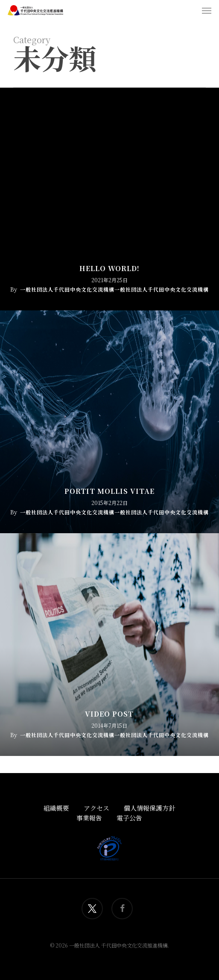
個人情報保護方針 (149, 808)
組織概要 (56, 808)
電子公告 (129, 818)
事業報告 (89, 818)
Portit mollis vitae (109, 491)
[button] (207, 10)
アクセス (96, 808)
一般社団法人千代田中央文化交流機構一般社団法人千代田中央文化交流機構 (114, 289)
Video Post (109, 714)
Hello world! (109, 269)
